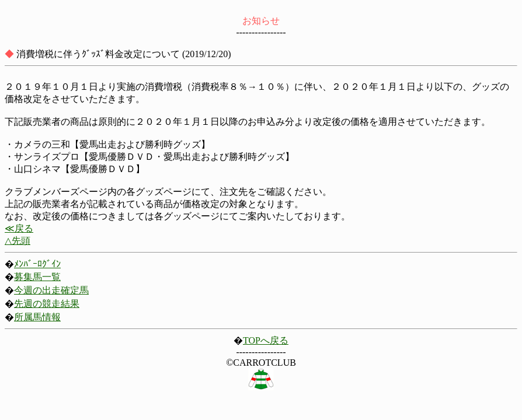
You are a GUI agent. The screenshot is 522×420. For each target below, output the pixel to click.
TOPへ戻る (266, 340)
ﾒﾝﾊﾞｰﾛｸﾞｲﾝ (37, 264)
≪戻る (19, 228)
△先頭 (18, 241)
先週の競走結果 (47, 304)
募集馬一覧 (37, 277)
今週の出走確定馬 (51, 290)
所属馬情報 (37, 317)
